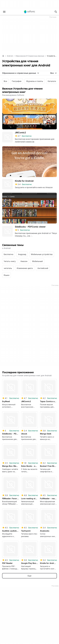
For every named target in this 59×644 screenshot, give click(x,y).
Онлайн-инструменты (12, 613)
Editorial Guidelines (10, 605)
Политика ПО (8, 632)
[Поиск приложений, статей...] (56, 12)
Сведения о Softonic (11, 591)
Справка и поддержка (12, 598)
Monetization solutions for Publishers (18, 624)
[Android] (10, 56)
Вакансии (6, 602)
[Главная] (3, 56)
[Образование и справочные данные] (30, 56)
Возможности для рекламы (15, 635)
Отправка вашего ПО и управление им (20, 628)
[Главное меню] (4, 12)
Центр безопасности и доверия (16, 594)
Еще (29, 479)
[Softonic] (29, 12)
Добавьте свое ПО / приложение (17, 609)
